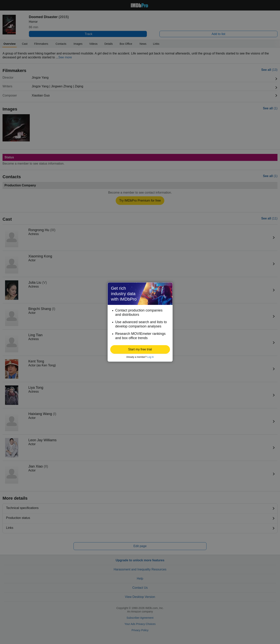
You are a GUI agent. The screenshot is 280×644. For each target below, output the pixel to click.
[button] (140, 349)
